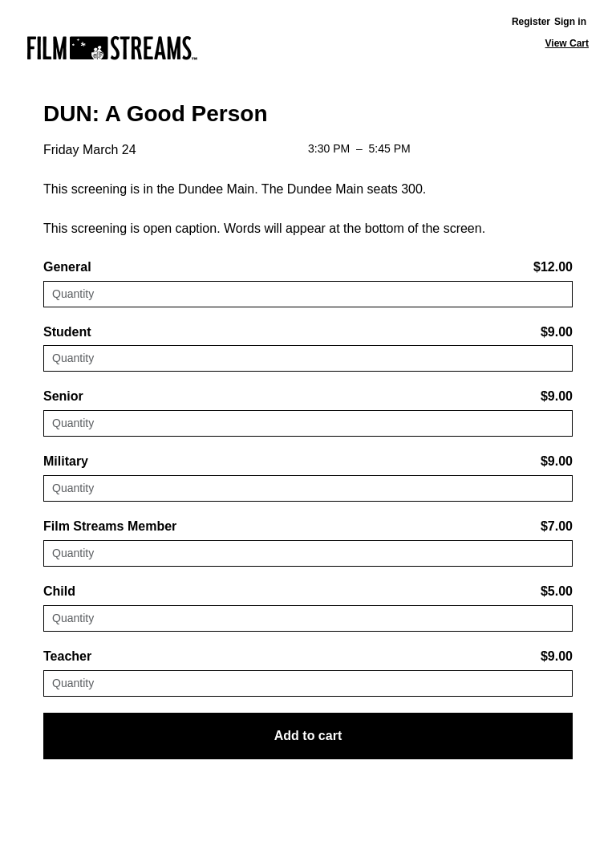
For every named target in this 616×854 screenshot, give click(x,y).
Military (66, 461)
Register (531, 22)
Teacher (67, 656)
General (67, 267)
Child (59, 591)
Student (67, 332)
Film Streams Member (110, 526)
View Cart (567, 43)
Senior (63, 396)
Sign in (570, 22)
